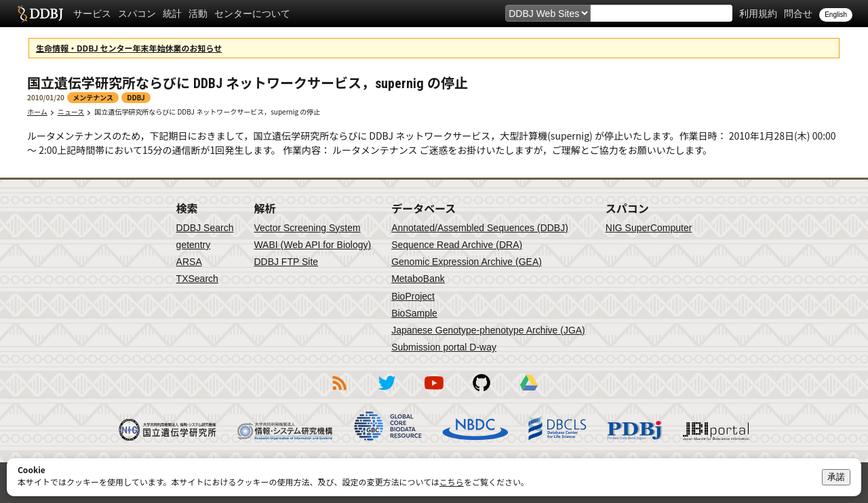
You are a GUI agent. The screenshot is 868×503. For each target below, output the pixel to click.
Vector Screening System (307, 228)
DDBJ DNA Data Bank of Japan (40, 14)
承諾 (836, 477)
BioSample (414, 313)
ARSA (189, 262)
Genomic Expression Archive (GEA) (467, 262)
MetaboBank (418, 279)
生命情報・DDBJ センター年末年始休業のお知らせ (129, 48)
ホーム (37, 112)
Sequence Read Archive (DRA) (457, 245)
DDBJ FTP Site (286, 262)
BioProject (413, 296)
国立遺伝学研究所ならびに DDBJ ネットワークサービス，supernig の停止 (207, 112)
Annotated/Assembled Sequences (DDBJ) (480, 228)
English (836, 15)
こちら (452, 482)
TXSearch (197, 279)
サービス (92, 14)
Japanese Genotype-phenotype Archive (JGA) (488, 330)
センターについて (252, 14)
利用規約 (758, 14)
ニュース (71, 112)
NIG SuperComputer (649, 228)
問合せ (798, 14)
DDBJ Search (205, 228)
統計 (172, 14)
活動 (198, 14)
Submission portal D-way (444, 347)
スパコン (137, 14)
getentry (194, 245)
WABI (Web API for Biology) (312, 245)
